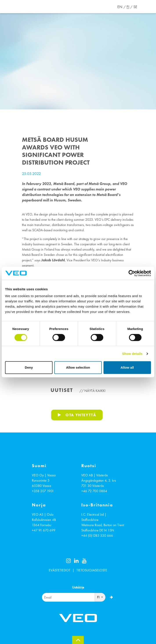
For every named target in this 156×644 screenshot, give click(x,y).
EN (120, 7)
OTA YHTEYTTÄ (81, 415)
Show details (132, 354)
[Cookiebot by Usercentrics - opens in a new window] (132, 273)
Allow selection (78, 367)
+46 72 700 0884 (94, 491)
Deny (29, 367)
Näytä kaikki (95, 391)
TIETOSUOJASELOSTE (92, 570)
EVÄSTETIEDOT (60, 570)
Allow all (127, 367)
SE (135, 7)
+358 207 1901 (43, 491)
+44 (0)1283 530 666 (97, 535)
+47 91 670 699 (44, 530)
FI (128, 7)
